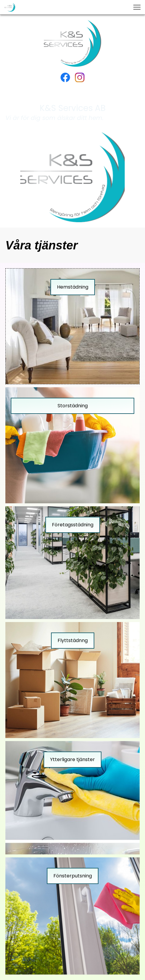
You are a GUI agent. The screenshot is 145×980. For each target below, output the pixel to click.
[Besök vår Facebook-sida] (65, 77)
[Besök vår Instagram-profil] (80, 77)
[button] (137, 7)
